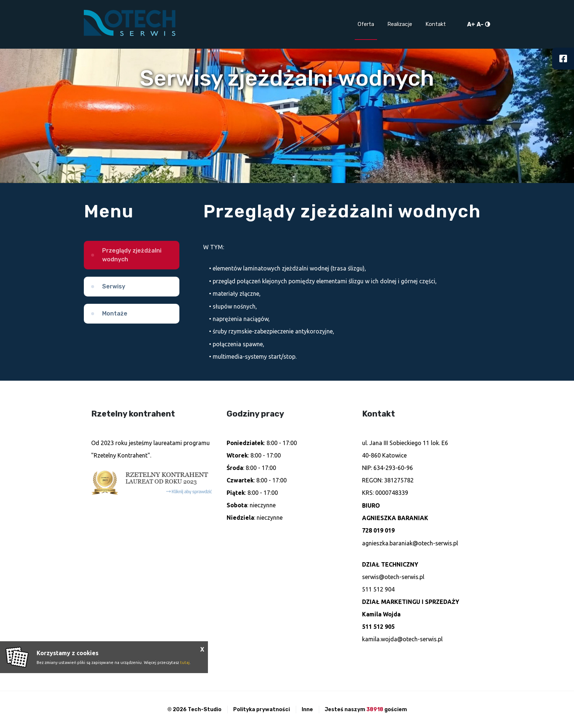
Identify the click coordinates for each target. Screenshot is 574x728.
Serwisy (114, 286)
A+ (471, 24)
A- (480, 24)
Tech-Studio (205, 710)
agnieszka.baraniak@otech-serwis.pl (410, 543)
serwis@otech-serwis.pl (393, 577)
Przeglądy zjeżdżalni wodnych (132, 255)
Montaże (115, 313)
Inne (307, 710)
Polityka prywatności (262, 710)
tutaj (185, 662)
